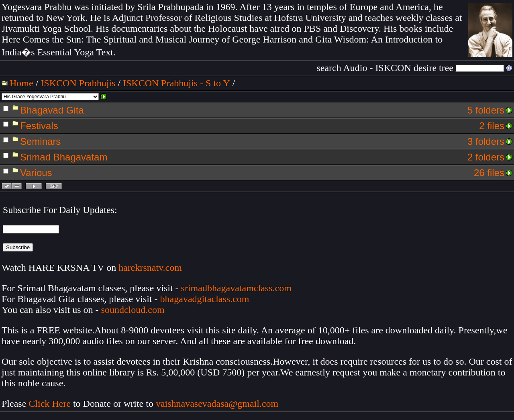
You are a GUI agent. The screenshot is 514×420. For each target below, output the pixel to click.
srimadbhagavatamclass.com (236, 288)
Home (21, 83)
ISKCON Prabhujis (78, 83)
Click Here (50, 404)
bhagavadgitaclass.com (205, 299)
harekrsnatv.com (150, 268)
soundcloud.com (133, 310)
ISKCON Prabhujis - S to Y (176, 83)
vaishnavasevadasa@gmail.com (218, 404)
